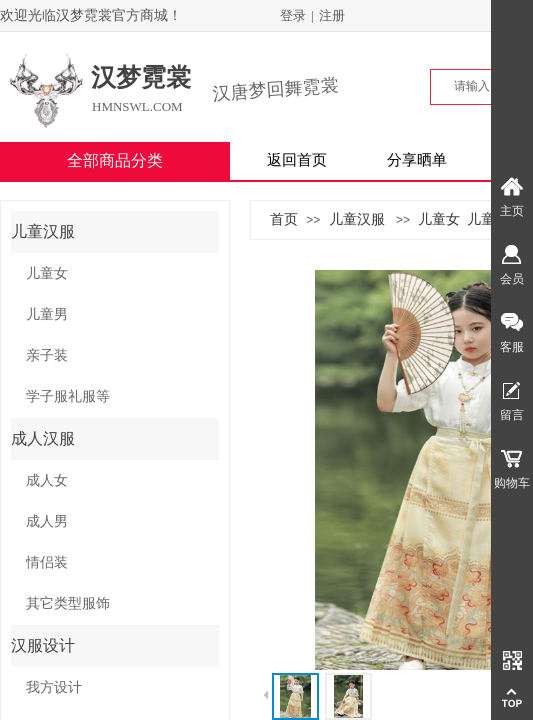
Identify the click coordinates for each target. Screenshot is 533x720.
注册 (332, 15)
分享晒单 (417, 160)
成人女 (47, 480)
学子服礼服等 (68, 396)
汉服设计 (43, 645)
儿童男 (488, 219)
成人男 (47, 521)
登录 (293, 15)
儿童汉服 (357, 219)
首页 (284, 219)
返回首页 (297, 160)
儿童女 (439, 219)
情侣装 (47, 562)
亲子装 (47, 355)
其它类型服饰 (68, 603)
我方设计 (54, 687)
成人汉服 (43, 438)
